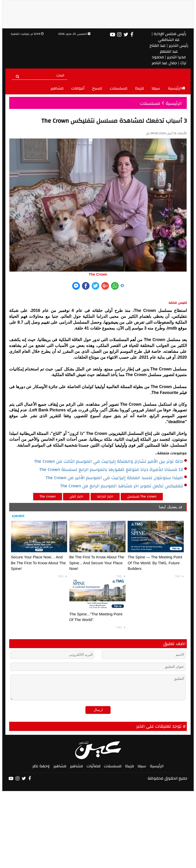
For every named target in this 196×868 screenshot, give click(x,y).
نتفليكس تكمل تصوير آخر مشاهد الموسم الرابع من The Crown (124, 486)
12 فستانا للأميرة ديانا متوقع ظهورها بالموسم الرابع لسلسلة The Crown (113, 470)
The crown (48, 497)
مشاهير (57, 88)
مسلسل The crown (142, 497)
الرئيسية (177, 88)
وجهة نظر (41, 766)
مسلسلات (119, 88)
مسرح (97, 88)
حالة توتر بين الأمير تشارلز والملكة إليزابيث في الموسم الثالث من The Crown (111, 461)
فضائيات (94, 766)
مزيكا (139, 88)
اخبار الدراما (105, 497)
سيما (156, 88)
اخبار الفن (76, 497)
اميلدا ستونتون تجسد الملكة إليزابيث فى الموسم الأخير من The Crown (116, 478)
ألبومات (78, 88)
